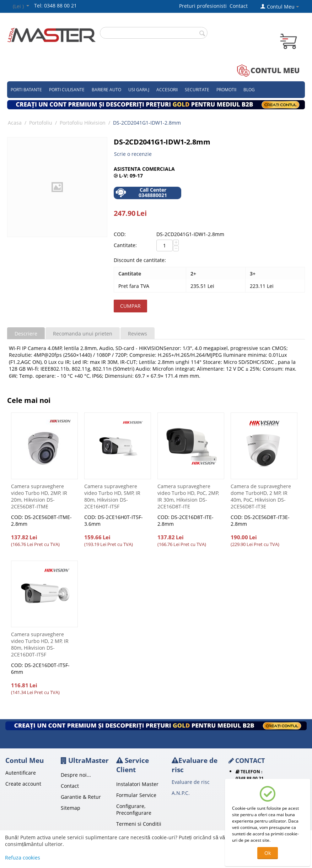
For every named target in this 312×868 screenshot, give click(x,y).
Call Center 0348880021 (141, 193)
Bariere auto (106, 90)
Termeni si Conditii (139, 824)
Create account (23, 784)
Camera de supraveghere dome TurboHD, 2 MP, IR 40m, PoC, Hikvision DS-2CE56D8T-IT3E (261, 496)
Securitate (197, 90)
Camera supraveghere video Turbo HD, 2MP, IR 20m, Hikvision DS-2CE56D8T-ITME (39, 496)
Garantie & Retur (81, 797)
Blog (249, 90)
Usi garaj (139, 90)
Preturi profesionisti (204, 6)
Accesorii (167, 90)
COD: (120, 234)
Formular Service (136, 795)
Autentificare (21, 773)
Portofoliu (41, 123)
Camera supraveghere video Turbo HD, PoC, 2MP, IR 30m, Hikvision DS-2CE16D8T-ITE (188, 496)
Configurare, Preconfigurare (134, 809)
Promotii (226, 90)
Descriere (26, 334)
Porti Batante (26, 90)
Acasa (15, 123)
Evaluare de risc (191, 782)
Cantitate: (125, 245)
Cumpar (130, 306)
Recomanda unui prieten (83, 334)
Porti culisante (67, 90)
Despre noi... (76, 775)
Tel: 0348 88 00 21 (55, 6)
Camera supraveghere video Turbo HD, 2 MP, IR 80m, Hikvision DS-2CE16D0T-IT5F (40, 644)
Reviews (138, 334)
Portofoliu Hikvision (83, 123)
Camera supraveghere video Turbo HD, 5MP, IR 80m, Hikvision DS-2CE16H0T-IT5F (112, 496)
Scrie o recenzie (133, 154)
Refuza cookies (23, 858)
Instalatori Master (137, 784)
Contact (239, 6)
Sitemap (71, 808)
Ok (268, 853)
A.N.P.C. (181, 793)
